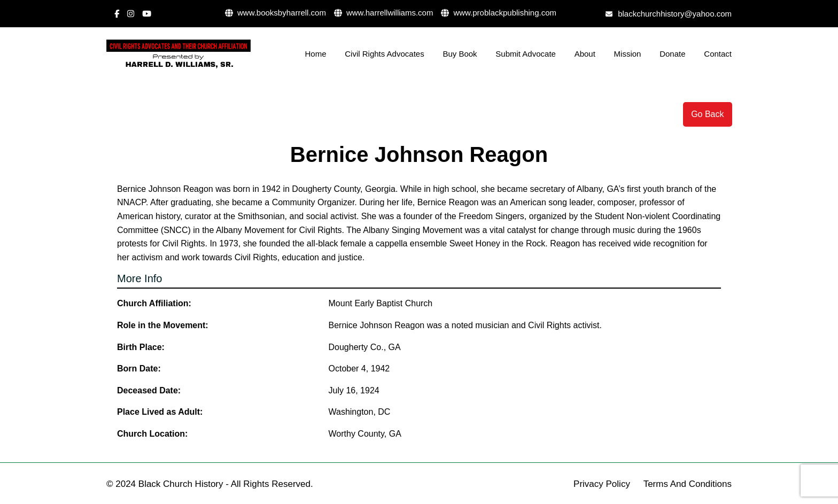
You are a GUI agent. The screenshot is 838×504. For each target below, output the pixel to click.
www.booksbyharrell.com (276, 13)
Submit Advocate (526, 54)
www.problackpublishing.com (499, 13)
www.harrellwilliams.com (384, 13)
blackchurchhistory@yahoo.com (669, 14)
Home (316, 54)
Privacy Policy (602, 484)
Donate (672, 54)
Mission (628, 54)
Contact (718, 54)
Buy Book (460, 54)
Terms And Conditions (688, 484)
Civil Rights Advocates (384, 54)
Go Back (707, 114)
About (585, 54)
